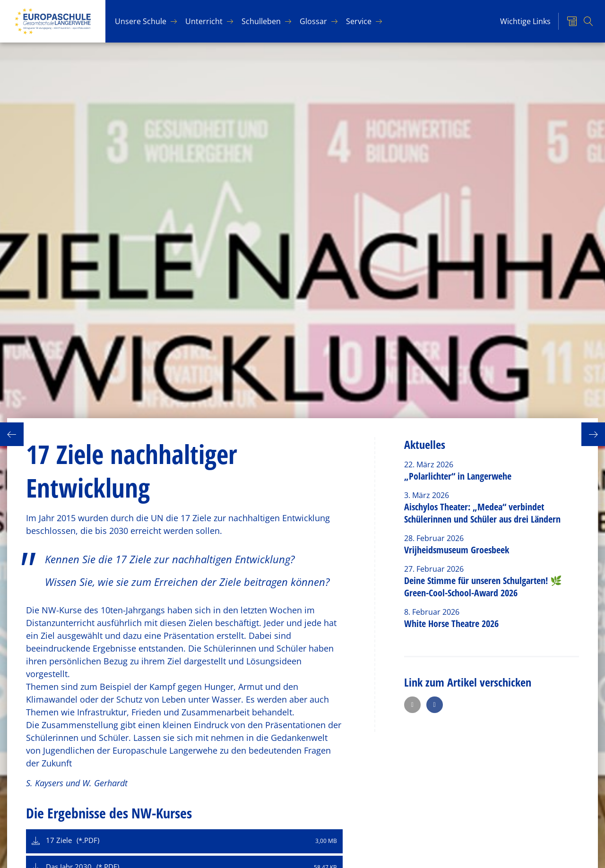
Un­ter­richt (204, 21)
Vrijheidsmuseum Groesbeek (457, 550)
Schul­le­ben (261, 21)
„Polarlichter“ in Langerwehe (458, 476)
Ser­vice (359, 21)
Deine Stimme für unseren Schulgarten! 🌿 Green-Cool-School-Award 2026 (483, 587)
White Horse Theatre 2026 (451, 623)
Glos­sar (313, 21)
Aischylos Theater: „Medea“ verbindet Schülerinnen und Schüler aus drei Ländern (482, 513)
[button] (412, 705)
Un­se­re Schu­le (141, 21)
